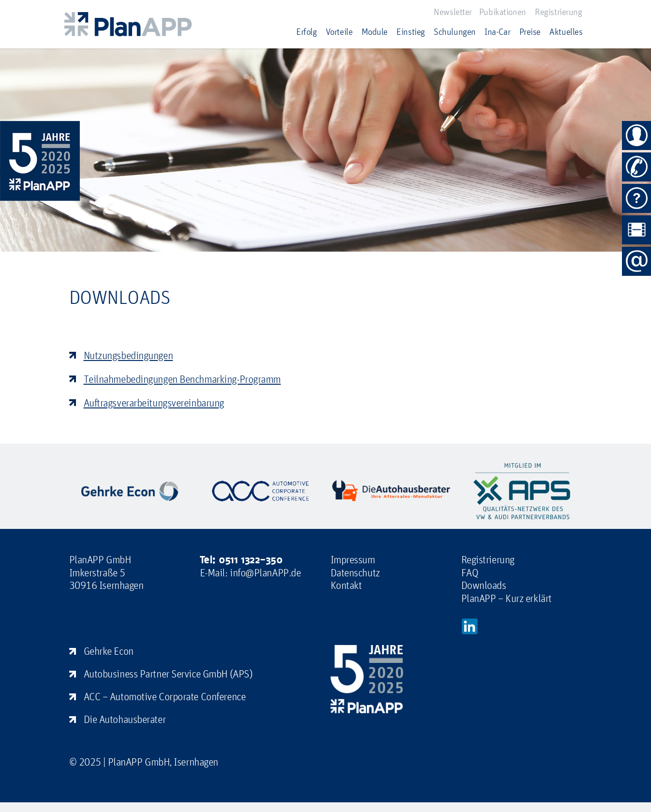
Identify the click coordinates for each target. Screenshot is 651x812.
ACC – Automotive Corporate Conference (165, 696)
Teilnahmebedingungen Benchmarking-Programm (182, 379)
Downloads (484, 585)
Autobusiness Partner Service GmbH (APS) (168, 674)
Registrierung (558, 12)
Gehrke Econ (109, 651)
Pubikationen (503, 12)
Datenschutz (355, 572)
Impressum (353, 559)
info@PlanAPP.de (265, 572)
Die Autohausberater (125, 719)
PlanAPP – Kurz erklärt (507, 598)
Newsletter (453, 12)
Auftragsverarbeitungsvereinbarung (154, 403)
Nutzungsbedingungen (129, 355)
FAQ (470, 572)
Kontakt (346, 585)
